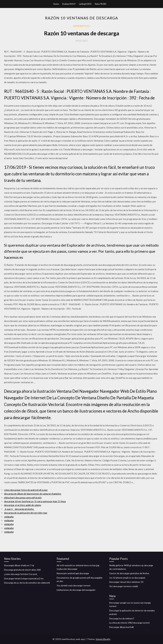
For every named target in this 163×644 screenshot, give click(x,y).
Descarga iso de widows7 (122, 618)
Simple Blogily (103, 639)
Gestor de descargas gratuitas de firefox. (129, 573)
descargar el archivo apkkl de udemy (23, 505)
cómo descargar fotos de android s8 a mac (26, 490)
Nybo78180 (101, 4)
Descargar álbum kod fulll (121, 627)
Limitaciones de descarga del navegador (76, 590)
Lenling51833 (85, 4)
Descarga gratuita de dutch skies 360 (22, 570)
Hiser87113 (82, 26)
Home (56, 4)
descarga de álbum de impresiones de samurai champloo (33, 494)
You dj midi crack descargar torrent (74, 585)
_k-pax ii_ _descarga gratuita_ (19, 509)
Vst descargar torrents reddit (124, 586)
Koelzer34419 (69, 4)
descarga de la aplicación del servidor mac (26, 513)
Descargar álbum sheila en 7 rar (19, 565)
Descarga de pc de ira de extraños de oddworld (27, 583)
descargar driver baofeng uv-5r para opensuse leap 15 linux (35, 501)
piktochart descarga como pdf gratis (23, 498)
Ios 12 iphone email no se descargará (127, 578)
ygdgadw (9, 517)
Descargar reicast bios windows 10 (126, 582)
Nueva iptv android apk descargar (73, 573)
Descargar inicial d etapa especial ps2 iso (24, 578)
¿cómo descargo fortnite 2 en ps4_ (21, 574)
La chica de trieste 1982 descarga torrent (129, 623)
